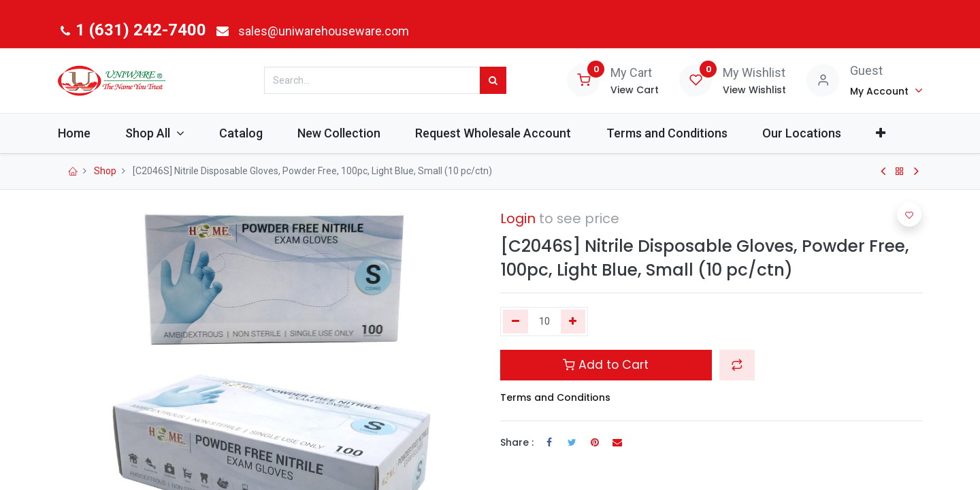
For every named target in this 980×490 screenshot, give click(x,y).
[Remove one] (516, 322)
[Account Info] (886, 91)
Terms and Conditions (555, 397)
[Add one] (573, 322)
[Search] (493, 80)
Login (518, 218)
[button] (897, 133)
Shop (105, 171)
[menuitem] (91, 133)
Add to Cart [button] (606, 365)
